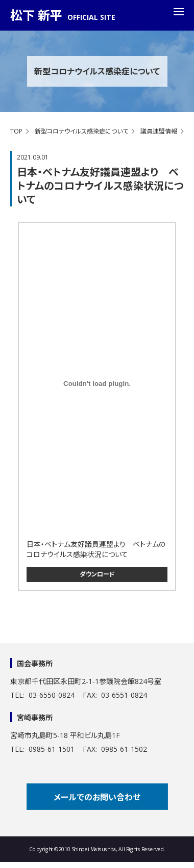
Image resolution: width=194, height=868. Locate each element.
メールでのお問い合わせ (97, 797)
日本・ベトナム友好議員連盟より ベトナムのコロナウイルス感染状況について (96, 549)
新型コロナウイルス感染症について (81, 131)
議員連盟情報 (159, 131)
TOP (16, 131)
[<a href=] (97, 383)
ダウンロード (97, 574)
